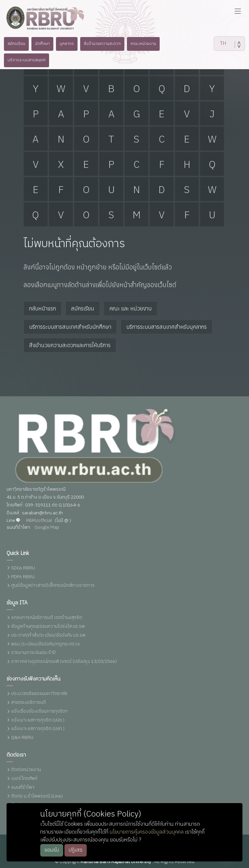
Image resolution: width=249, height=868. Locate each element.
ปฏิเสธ (76, 850)
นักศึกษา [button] (39, 43)
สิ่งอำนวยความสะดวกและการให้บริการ (70, 345)
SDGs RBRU (23, 568)
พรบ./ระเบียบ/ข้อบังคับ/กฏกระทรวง (45, 644)
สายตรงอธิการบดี (28, 703)
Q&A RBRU (22, 738)
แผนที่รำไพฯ (23, 788)
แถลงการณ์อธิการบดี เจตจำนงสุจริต (47, 618)
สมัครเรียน (83, 308)
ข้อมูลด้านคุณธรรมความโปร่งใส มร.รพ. (48, 627)
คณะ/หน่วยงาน (146, 43)
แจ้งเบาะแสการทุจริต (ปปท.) (38, 729)
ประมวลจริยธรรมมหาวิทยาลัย (39, 694)
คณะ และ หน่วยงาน (131, 308)
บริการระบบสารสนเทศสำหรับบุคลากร (167, 327)
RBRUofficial (39, 521)
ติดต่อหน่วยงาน (26, 770)
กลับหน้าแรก (43, 308)
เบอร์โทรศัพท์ (24, 779)
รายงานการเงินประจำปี (33, 653)
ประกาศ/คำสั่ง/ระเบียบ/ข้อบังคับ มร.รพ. (49, 635)
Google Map (47, 528)
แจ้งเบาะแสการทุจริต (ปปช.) (38, 720)
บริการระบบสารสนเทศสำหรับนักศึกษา (70, 327)
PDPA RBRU (23, 577)
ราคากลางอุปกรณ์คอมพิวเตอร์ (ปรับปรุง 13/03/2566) (64, 662)
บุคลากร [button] (65, 43)
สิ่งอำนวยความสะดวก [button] (102, 43)
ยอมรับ (52, 850)
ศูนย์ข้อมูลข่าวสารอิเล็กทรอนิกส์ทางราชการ (53, 586)
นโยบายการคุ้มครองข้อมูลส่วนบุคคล (147, 832)
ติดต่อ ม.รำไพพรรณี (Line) (37, 796)
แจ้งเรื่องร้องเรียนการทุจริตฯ (39, 711)
